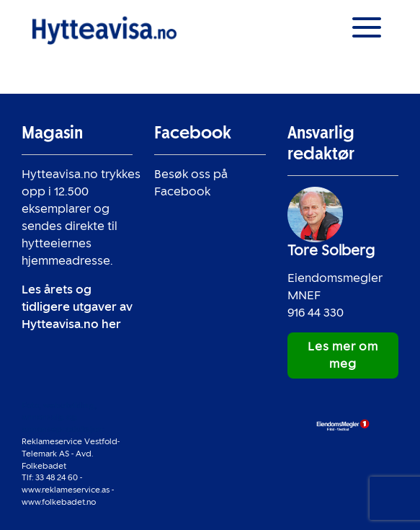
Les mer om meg (343, 355)
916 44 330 (316, 313)
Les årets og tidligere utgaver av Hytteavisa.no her (77, 307)
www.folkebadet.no (59, 502)
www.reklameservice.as (66, 490)
